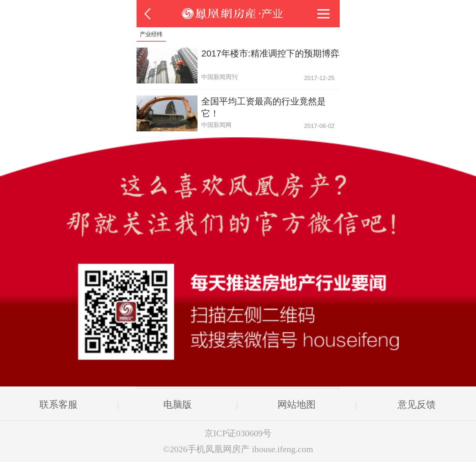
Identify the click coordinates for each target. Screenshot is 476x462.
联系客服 (58, 404)
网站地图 (297, 404)
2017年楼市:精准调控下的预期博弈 (270, 53)
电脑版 (178, 404)
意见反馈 (417, 404)
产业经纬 (151, 34)
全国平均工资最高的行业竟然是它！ (264, 107)
